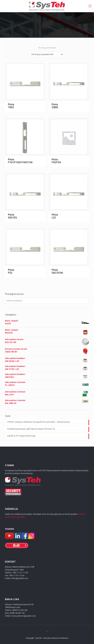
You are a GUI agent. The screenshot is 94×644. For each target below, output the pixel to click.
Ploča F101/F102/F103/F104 (20, 161)
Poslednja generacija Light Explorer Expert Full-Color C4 (31, 429)
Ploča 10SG (11, 106)
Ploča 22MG (55, 106)
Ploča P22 (11, 271)
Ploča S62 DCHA (57, 271)
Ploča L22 (55, 216)
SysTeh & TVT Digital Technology (21, 436)
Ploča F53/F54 (56, 161)
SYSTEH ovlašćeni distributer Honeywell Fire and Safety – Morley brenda (38, 422)
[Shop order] (47, 54)
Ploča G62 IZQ (12, 216)
